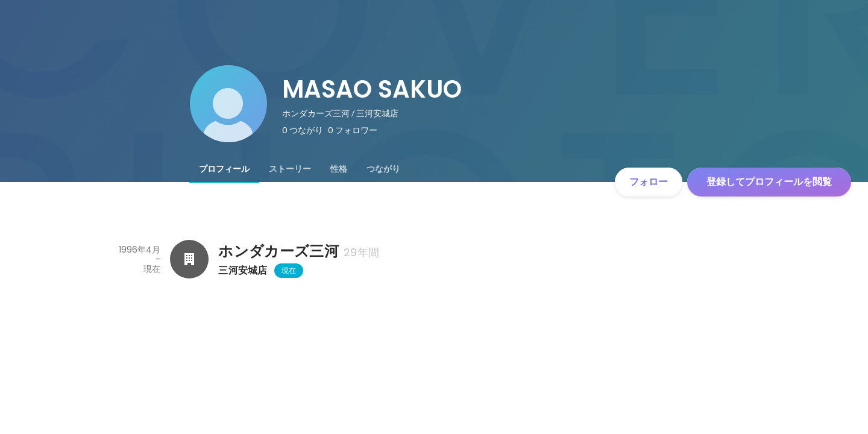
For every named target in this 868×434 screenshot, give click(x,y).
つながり (383, 169)
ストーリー (290, 169)
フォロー (649, 182)
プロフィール (224, 169)
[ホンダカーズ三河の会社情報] (189, 259)
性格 (339, 169)
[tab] (224, 169)
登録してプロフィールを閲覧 (769, 182)
